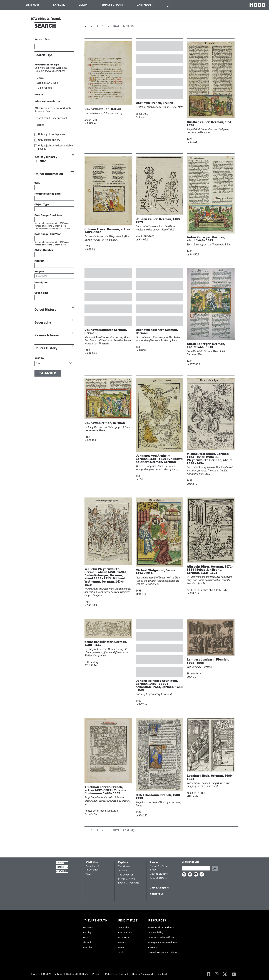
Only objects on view (49, 140)
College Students (159, 874)
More (38, 95)
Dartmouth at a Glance (161, 927)
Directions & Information (93, 868)
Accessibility (156, 932)
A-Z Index (124, 927)
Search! (48, 373)
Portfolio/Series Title (48, 194)
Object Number (44, 250)
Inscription (41, 282)
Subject (39, 272)
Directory (124, 937)
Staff (86, 937)
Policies (110, 974)
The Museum (125, 867)
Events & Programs (129, 883)
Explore (59, 5)
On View (122, 871)
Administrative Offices (161, 937)
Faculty (87, 932)
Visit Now (32, 5)
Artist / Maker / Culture (46, 159)
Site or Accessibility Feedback (150, 974)
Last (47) (129, 26)
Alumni (87, 942)
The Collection (126, 875)
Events (122, 942)
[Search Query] (196, 868)
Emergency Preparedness (163, 942)
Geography (43, 323)
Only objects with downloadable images (55, 147)
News (121, 947)
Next (116, 26)
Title (37, 183)
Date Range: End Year (48, 234)
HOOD (257, 5)
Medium (39, 261)
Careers (153, 947)
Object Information (49, 174)
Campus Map (126, 932)
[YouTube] (234, 974)
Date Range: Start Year (48, 215)
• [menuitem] (90, 974)
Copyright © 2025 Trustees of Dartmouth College (59, 974)
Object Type (42, 205)
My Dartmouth (95, 921)
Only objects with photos (52, 134)
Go (215, 868)
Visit (121, 952)
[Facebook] (209, 974)
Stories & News (126, 879)
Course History (46, 348)
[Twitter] (225, 974)
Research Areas (47, 335)
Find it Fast (128, 921)
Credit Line (41, 293)
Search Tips (43, 55)
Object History (45, 310)
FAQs (89, 874)
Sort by (39, 359)
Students (88, 927)
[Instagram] (217, 974)
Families (88, 947)
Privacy (97, 974)
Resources (157, 921)
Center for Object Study (159, 868)
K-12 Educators (158, 878)
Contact (123, 974)
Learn (83, 5)
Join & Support (112, 5)
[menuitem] (96, 935)
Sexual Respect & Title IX (163, 952)
